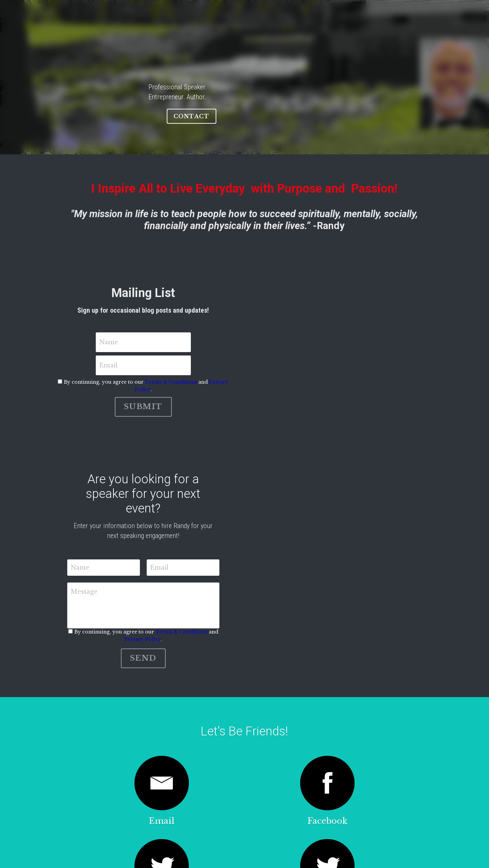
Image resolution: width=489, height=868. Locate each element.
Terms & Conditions (263, 349)
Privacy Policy (320, 349)
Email (259, 332)
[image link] (98, 698)
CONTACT (343, 106)
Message (120, 515)
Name (161, 332)
